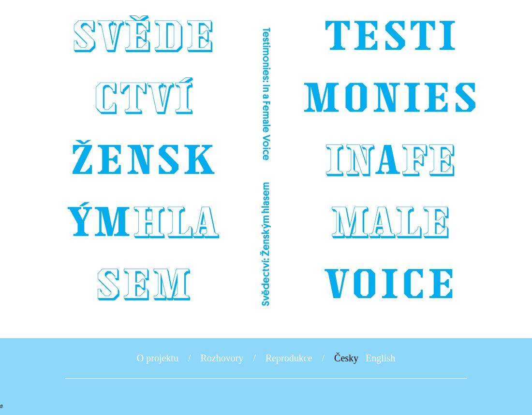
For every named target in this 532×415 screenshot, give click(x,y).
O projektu (158, 358)
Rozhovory (222, 358)
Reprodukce (289, 358)
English (380, 358)
